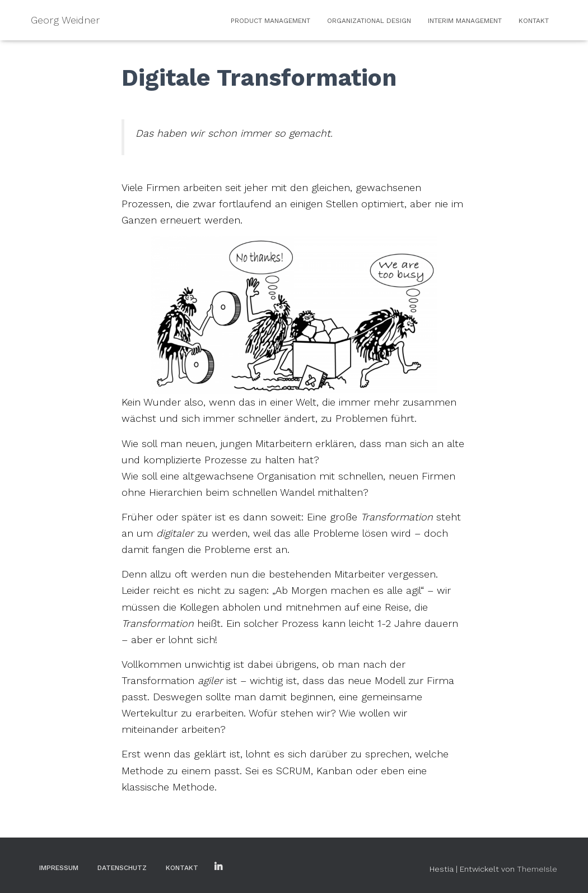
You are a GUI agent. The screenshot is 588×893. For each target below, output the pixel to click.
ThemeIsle (537, 869)
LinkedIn (218, 867)
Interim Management (465, 21)
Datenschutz (122, 868)
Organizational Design (369, 21)
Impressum (59, 868)
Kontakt (534, 21)
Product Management (270, 21)
